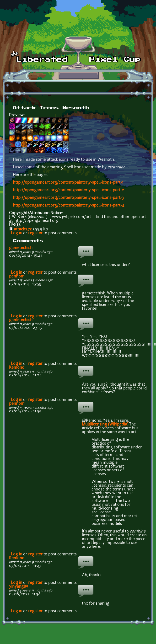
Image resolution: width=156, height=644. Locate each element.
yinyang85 (19, 587)
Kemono (17, 368)
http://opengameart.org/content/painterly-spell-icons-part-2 (68, 190)
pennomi (17, 277)
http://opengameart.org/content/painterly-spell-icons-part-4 (69, 206)
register (35, 233)
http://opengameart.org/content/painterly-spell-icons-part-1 (68, 183)
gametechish (21, 248)
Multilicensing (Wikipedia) (105, 425)
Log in (17, 233)
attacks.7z (23, 229)
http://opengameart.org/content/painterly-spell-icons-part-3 (68, 198)
